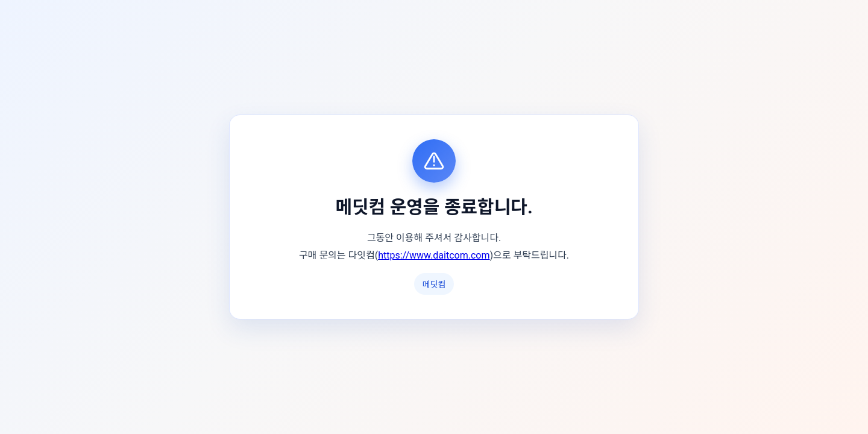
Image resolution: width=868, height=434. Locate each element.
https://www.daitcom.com (434, 255)
